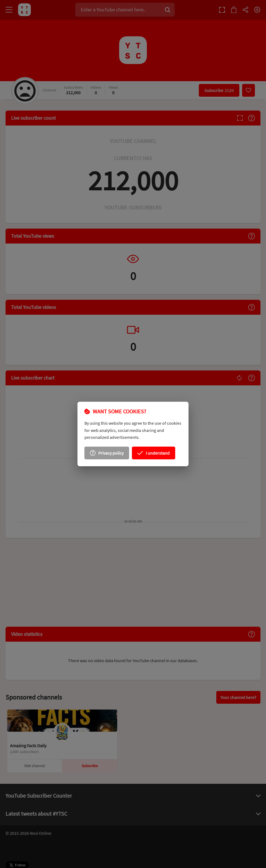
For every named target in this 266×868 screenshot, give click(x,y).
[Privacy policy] (109, 452)
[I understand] (152, 452)
